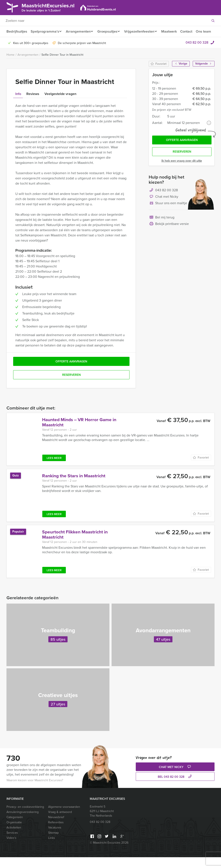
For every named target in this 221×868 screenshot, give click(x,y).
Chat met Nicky (163, 209)
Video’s (11, 849)
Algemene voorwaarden (64, 818)
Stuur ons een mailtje (168, 215)
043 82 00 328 (197, 53)
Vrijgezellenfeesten (143, 31)
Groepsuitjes (109, 31)
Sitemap (53, 843)
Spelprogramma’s (45, 31)
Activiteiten (14, 838)
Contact (191, 31)
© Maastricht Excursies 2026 (109, 853)
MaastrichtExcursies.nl (51, 7)
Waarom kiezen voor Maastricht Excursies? (35, 791)
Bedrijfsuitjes (17, 31)
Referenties (56, 833)
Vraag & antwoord (60, 823)
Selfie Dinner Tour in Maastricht (62, 66)
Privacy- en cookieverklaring (25, 818)
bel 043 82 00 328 (175, 788)
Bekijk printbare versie (169, 236)
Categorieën (15, 828)
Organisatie (14, 833)
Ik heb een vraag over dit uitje (182, 173)
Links (52, 849)
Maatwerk (174, 31)
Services (12, 843)
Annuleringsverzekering (23, 823)
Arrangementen (79, 31)
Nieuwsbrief (56, 828)
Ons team (14, 42)
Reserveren (182, 164)
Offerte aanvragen (182, 151)
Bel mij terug (162, 229)
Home (10, 66)
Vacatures (55, 838)
